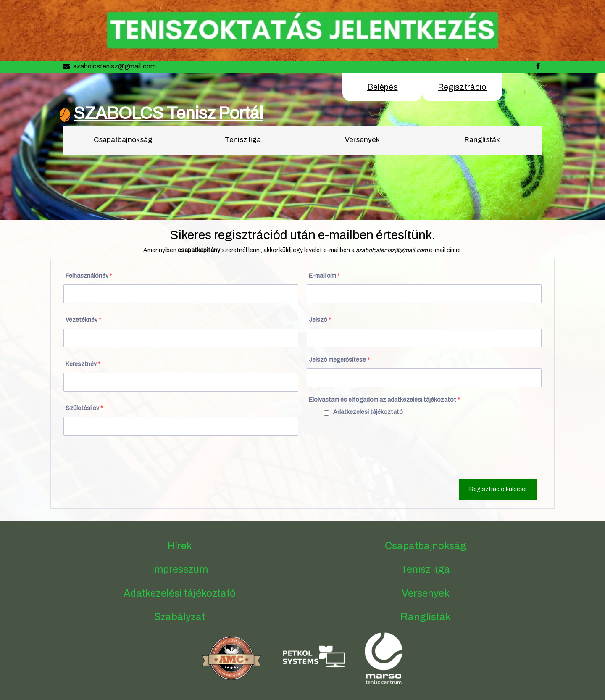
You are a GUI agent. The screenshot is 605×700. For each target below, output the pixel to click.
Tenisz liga (243, 140)
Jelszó (320, 320)
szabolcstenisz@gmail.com (114, 66)
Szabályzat (180, 617)
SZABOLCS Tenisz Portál (168, 113)
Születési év (84, 408)
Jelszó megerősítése (339, 360)
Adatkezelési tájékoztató (368, 412)
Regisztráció (462, 87)
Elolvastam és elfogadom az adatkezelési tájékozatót (384, 400)
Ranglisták (482, 140)
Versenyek (362, 140)
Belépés (383, 87)
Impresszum (180, 569)
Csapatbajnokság (123, 140)
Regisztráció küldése (498, 489)
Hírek (180, 546)
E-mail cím (324, 276)
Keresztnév (83, 364)
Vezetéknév (83, 320)
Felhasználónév (89, 276)
